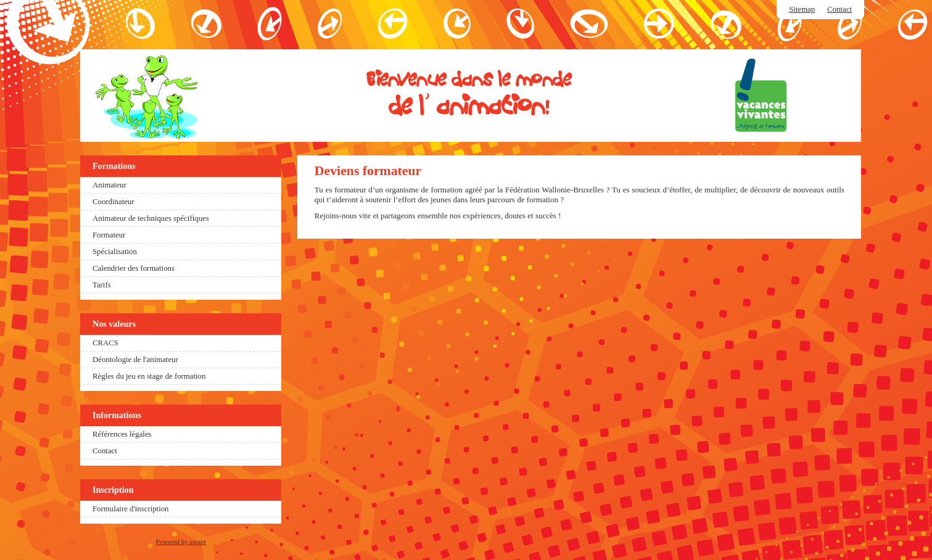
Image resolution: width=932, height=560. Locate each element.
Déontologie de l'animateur (135, 360)
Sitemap (802, 9)
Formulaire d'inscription (131, 509)
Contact (839, 9)
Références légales (122, 434)
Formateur (109, 235)
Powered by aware (181, 541)
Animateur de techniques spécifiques (151, 218)
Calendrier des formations (134, 268)
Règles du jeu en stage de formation (149, 376)
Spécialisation (115, 252)
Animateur (109, 185)
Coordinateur (113, 202)
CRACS (105, 343)
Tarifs (102, 285)
